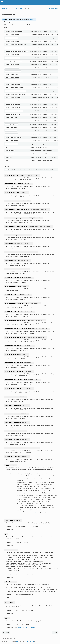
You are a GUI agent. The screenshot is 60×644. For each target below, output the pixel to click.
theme (18, 641)
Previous (6, 632)
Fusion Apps (19, 8)
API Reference (10, 8)
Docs (3, 8)
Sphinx (10, 641)
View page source (53, 8)
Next (55, 632)
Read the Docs (30, 641)
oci (31, 2)
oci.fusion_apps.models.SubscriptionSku (26, 627)
